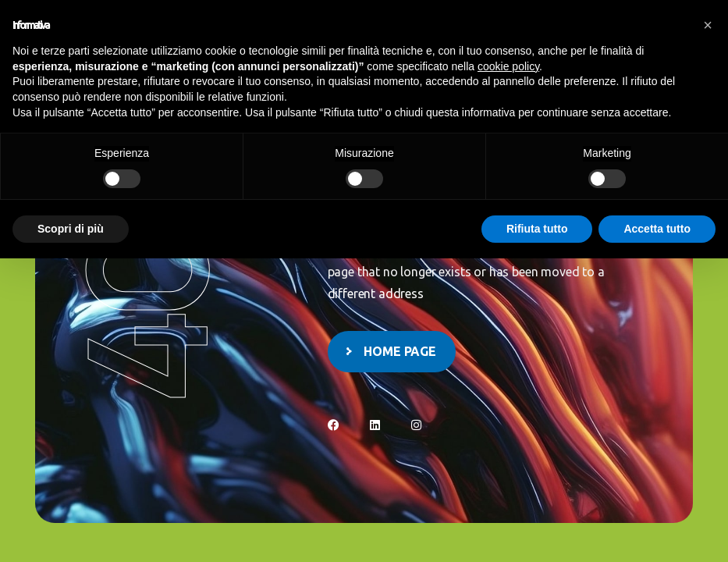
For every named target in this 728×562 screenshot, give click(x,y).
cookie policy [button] (508, 66)
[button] (708, 25)
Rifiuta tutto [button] (537, 229)
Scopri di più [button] (71, 229)
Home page (400, 351)
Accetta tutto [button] (657, 229)
